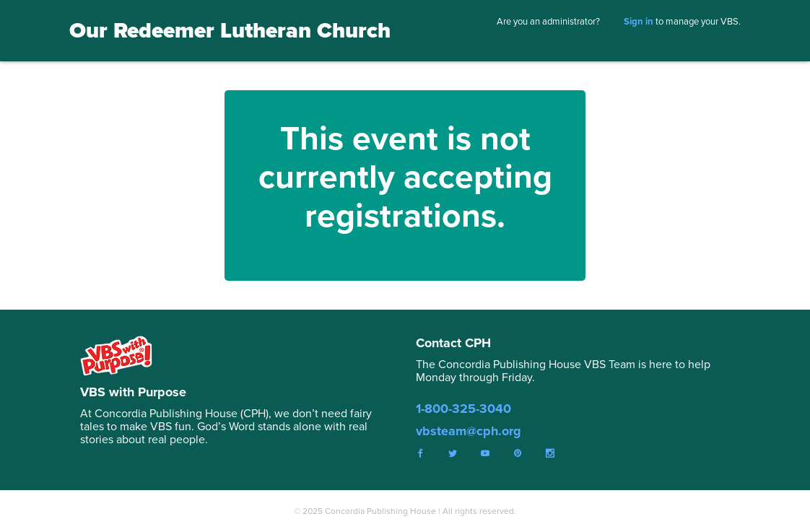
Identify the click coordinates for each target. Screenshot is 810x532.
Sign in (639, 21)
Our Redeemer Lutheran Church (230, 30)
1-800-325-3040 (463, 409)
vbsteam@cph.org (469, 431)
